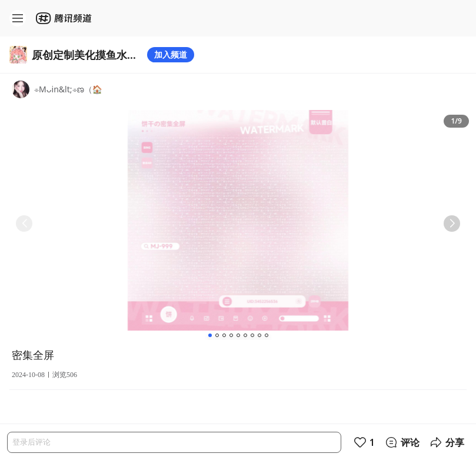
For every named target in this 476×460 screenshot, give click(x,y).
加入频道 (171, 54)
